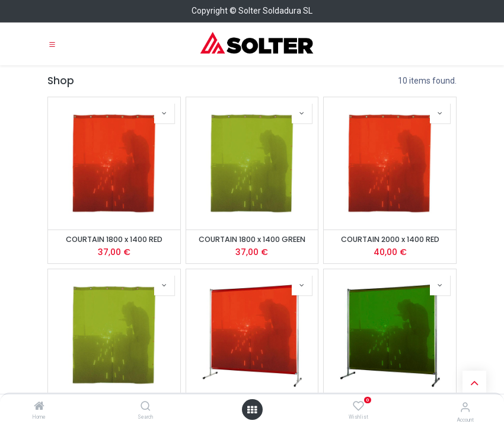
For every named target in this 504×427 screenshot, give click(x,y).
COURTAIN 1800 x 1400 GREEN (252, 239)
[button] (164, 113)
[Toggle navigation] (52, 44)
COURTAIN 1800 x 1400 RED (114, 239)
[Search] (146, 407)
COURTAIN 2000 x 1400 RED (390, 239)
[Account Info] (465, 407)
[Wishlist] (358, 406)
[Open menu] (252, 410)
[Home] (39, 407)
